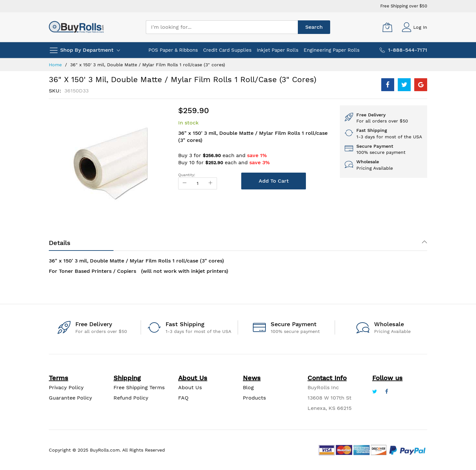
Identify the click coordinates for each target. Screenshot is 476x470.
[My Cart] (387, 27)
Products (254, 398)
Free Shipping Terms (139, 387)
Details (60, 243)
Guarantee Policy (70, 398)
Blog (248, 387)
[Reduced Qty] (185, 183)
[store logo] (76, 27)
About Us (190, 387)
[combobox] (222, 27)
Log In (420, 27)
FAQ (183, 398)
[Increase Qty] (211, 183)
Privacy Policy (66, 387)
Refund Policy (131, 398)
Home (55, 65)
